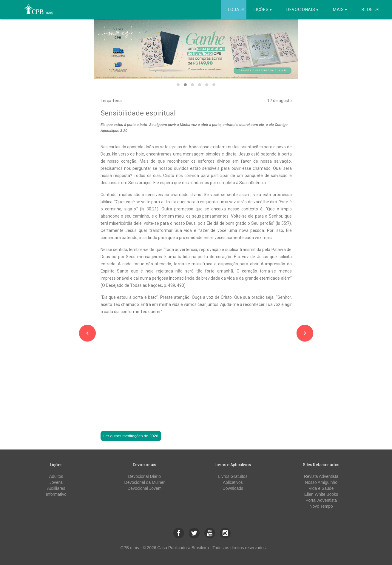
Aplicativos (233, 482)
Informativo (56, 494)
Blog (370, 10)
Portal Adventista (321, 500)
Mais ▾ (340, 10)
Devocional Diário (144, 476)
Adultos (56, 476)
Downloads (233, 488)
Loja (236, 10)
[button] (178, 85)
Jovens (56, 482)
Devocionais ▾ (303, 10)
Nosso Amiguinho (321, 482)
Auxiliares (56, 488)
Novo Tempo (321, 506)
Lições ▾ (263, 10)
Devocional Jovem (144, 488)
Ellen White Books (321, 494)
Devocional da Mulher (145, 482)
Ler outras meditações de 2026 (131, 436)
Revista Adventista (321, 476)
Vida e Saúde (321, 488)
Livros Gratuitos (233, 476)
